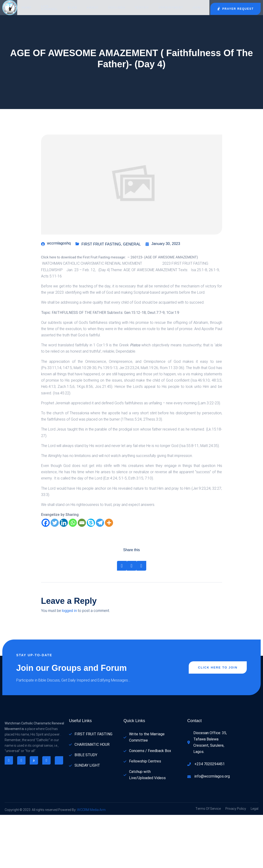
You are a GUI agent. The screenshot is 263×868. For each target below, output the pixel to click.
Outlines (117, 8)
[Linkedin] (64, 523)
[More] (109, 523)
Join (199, 8)
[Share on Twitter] (132, 566)
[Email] (82, 523)
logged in (70, 611)
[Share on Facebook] (122, 566)
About (93, 8)
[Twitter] (55, 523)
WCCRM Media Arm (91, 810)
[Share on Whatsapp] (141, 566)
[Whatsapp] (73, 523)
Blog (72, 8)
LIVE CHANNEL (49, 8)
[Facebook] (46, 523)
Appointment (171, 8)
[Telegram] (100, 523)
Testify (142, 8)
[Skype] (91, 523)
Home (27, 8)
